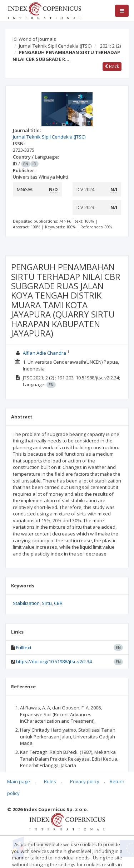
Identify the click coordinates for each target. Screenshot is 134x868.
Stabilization (26, 603)
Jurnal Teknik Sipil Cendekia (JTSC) (55, 46)
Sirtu (47, 603)
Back (112, 66)
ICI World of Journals (34, 39)
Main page (19, 781)
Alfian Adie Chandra (44, 353)
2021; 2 (110, 46)
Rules (50, 781)
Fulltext (24, 648)
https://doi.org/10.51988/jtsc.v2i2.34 (54, 661)
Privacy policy (85, 781)
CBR (58, 603)
